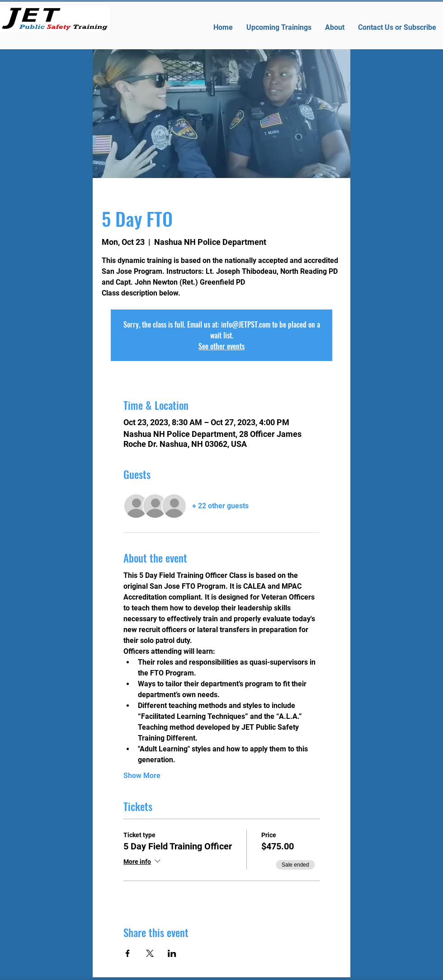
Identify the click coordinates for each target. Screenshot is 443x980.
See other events (221, 346)
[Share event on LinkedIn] (172, 953)
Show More (142, 776)
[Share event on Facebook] (128, 953)
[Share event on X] (150, 953)
